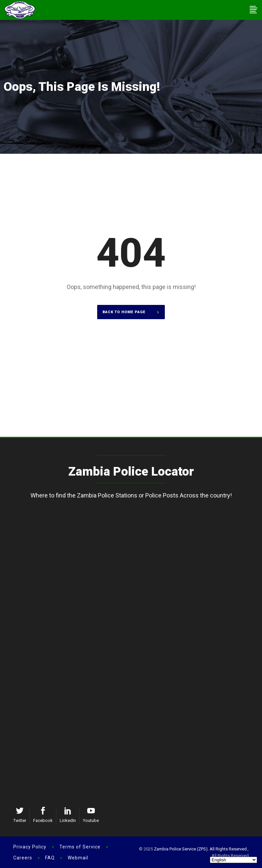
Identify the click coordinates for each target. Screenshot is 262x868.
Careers (23, 858)
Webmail (78, 858)
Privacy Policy (30, 847)
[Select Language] (233, 860)
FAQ (50, 858)
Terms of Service (80, 847)
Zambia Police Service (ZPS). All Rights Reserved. (201, 849)
